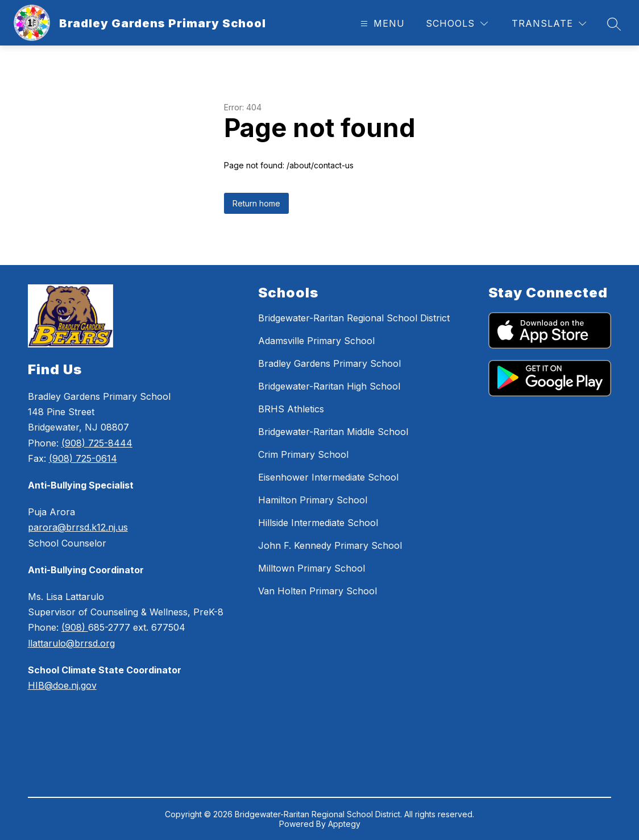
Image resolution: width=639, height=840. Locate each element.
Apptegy (344, 824)
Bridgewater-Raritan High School (329, 386)
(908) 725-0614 (83, 458)
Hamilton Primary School (313, 500)
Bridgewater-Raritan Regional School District (354, 318)
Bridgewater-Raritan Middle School (333, 432)
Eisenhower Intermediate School (328, 477)
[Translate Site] (549, 24)
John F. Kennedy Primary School (330, 545)
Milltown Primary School (312, 568)
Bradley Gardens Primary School (329, 363)
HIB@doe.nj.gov (62, 685)
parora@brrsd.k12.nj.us (78, 527)
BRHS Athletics (291, 409)
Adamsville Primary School (316, 341)
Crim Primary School (303, 454)
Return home (256, 203)
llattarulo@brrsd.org (71, 643)
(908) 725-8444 (97, 443)
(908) (75, 627)
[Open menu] (381, 24)
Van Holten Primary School (318, 591)
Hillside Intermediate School (318, 523)
